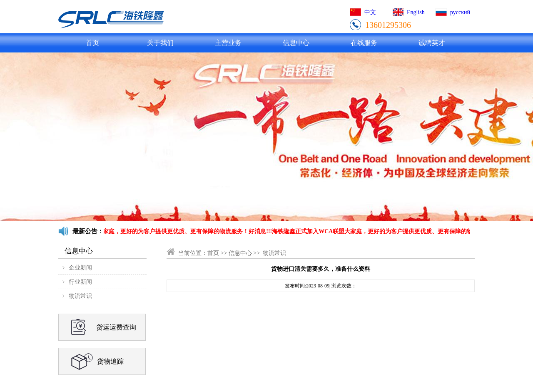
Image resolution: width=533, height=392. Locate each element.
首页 (92, 43)
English (416, 12)
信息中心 (296, 43)
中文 (370, 12)
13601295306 (388, 25)
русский (460, 12)
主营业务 (228, 43)
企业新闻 (80, 268)
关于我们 (160, 43)
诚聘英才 (432, 43)
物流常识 (80, 296)
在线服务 (364, 43)
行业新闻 (80, 282)
